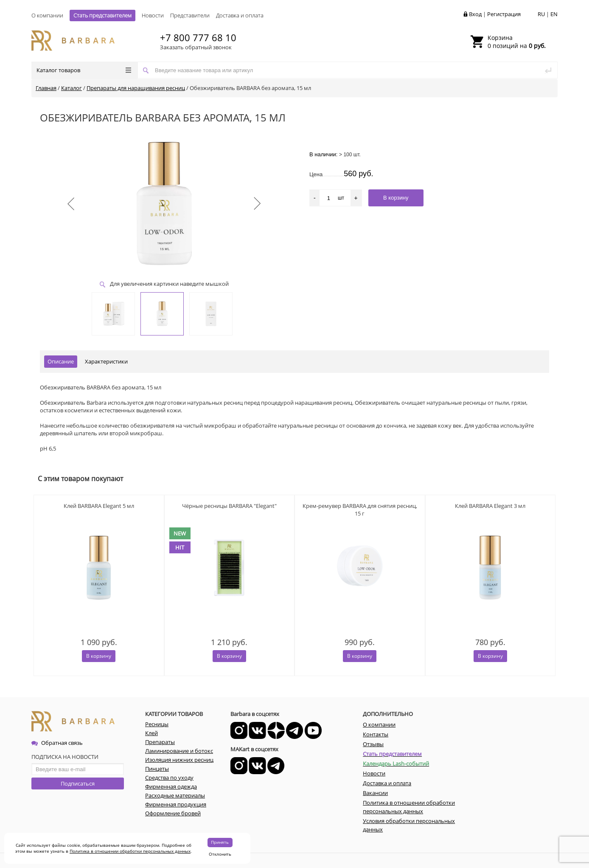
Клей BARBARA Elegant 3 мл (490, 506)
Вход (475, 14)
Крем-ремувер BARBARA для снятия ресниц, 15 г (360, 510)
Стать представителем (102, 15)
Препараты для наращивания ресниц (136, 88)
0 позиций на (517, 42)
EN (554, 14)
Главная (46, 88)
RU (541, 14)
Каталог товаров (84, 70)
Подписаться (78, 783)
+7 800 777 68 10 (198, 37)
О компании (47, 15)
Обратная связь (57, 743)
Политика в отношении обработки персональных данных (130, 851)
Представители (190, 15)
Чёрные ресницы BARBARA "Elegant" (229, 506)
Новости (153, 15)
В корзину (99, 656)
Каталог (72, 88)
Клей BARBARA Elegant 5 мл (99, 506)
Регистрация (504, 14)
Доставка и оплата (240, 15)
